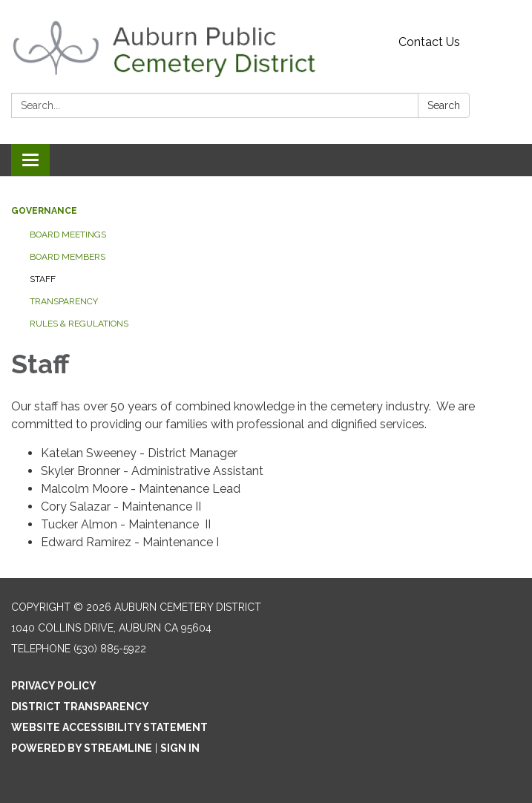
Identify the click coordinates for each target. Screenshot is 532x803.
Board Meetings (68, 235)
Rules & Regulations (79, 324)
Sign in (180, 748)
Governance (44, 211)
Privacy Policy (54, 686)
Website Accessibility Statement (109, 727)
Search (444, 105)
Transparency (64, 301)
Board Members (68, 257)
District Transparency (80, 707)
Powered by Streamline (82, 748)
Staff (43, 279)
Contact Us (429, 42)
